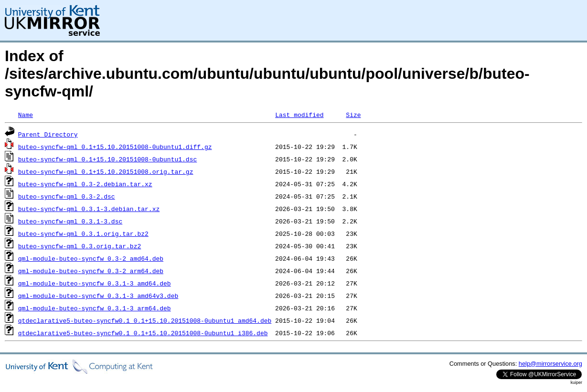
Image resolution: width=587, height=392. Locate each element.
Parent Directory (48, 134)
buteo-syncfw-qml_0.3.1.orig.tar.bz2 (83, 233)
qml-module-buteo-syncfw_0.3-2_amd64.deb (91, 258)
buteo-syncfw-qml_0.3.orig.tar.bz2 (80, 246)
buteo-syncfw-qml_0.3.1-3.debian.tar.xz (89, 209)
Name (26, 115)
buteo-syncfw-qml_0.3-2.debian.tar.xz (85, 184)
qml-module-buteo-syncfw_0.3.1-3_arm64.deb (95, 308)
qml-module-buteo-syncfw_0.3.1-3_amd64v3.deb (98, 296)
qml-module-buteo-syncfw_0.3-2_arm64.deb (91, 271)
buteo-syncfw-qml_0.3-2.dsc (67, 196)
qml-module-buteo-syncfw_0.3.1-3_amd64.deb (95, 283)
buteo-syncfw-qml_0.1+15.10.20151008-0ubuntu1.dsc (107, 159)
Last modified (299, 115)
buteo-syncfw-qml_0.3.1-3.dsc (70, 221)
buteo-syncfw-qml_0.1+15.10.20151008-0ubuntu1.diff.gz (115, 147)
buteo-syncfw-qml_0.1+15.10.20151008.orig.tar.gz (106, 171)
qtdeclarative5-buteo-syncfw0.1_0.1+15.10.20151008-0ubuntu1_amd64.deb (145, 320)
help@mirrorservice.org (550, 364)
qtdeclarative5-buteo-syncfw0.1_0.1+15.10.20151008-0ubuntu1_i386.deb (143, 333)
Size (353, 115)
